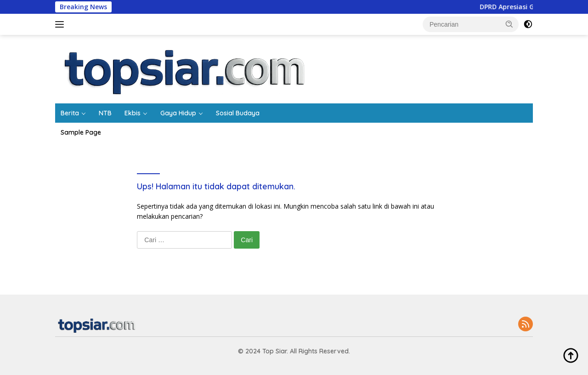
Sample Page (81, 132)
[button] (509, 24)
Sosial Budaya (238, 113)
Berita (70, 113)
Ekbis (133, 113)
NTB (105, 113)
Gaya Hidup (178, 113)
